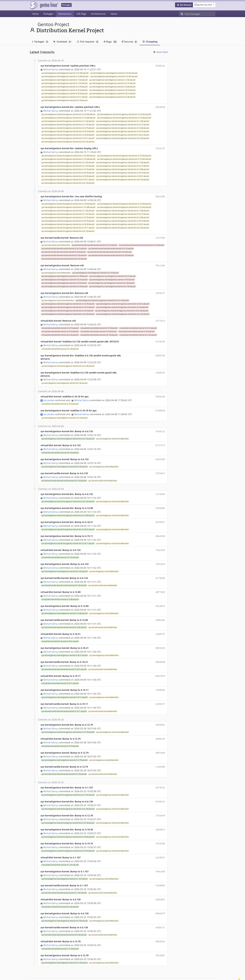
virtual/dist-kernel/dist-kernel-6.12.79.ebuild (60, 735)
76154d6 (160, 831)
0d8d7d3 (160, 353)
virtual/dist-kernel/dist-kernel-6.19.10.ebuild (60, 329)
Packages (48, 14)
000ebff (160, 899)
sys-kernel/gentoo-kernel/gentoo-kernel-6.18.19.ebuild (112, 90)
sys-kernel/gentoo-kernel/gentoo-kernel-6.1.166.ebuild (112, 80)
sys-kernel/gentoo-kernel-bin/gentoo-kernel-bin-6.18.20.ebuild (68, 134)
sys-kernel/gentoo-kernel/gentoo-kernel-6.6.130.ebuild (112, 97)
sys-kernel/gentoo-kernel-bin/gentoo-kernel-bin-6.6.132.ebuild (123, 312)
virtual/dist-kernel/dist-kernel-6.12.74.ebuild (60, 325)
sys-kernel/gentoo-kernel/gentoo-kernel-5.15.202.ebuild (114, 76)
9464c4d (160, 394)
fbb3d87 (160, 940)
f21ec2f (160, 148)
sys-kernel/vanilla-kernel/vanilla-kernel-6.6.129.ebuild (111, 254)
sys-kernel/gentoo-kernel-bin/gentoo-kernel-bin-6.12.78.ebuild (68, 302)
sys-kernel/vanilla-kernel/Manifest (56, 243)
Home (35, 14)
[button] (184, 5)
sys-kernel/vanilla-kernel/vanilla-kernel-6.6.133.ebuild (64, 476)
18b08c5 (160, 817)
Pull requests (88, 42)
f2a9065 (160, 872)
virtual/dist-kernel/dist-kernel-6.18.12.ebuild (138, 325)
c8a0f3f (160, 626)
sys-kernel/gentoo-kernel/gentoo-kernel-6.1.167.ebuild (64, 83)
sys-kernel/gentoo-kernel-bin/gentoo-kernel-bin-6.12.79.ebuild (68, 127)
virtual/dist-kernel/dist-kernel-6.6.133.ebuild (60, 448)
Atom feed (160, 52)
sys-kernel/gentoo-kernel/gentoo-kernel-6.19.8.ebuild (112, 278)
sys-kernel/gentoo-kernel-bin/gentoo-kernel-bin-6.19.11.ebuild (68, 138)
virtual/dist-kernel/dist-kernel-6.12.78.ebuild (99, 325)
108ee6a (160, 612)
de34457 (160, 517)
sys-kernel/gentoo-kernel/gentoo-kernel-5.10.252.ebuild (114, 73)
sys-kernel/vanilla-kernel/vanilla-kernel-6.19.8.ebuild (63, 250)
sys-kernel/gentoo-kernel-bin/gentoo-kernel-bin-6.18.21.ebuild (123, 134)
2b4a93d (160, 107)
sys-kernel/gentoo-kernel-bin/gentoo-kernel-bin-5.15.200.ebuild (68, 117)
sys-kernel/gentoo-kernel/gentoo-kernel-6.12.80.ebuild (112, 86)
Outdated (62, 42)
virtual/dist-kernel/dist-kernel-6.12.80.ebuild (60, 592)
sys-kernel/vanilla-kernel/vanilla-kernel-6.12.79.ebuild (64, 763)
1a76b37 (160, 844)
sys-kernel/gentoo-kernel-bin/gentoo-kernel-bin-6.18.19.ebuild (123, 131)
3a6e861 (160, 885)
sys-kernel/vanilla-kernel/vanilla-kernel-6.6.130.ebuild (64, 920)
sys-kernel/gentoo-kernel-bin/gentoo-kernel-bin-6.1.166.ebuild (123, 121)
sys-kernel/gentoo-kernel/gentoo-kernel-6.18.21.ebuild (112, 93)
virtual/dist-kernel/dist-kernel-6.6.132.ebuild (138, 332)
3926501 (160, 715)
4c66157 (160, 694)
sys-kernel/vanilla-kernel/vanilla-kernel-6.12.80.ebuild (64, 619)
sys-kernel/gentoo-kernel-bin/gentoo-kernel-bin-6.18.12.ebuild (123, 302)
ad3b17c (160, 913)
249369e (160, 503)
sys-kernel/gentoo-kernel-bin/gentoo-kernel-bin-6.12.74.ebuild (102, 298)
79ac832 (160, 544)
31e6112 (160, 428)
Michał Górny (51, 69)
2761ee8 (160, 803)
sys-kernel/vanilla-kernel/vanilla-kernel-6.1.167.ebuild (64, 879)
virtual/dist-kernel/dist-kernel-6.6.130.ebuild (60, 346)
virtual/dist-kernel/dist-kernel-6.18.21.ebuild (60, 633)
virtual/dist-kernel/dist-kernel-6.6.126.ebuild (60, 332)
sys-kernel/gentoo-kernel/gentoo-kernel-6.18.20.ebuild (64, 93)
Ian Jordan (49, 397)
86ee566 (160, 530)
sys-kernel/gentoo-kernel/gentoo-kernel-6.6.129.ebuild (64, 284)
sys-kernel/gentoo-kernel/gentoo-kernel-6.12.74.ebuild (95, 271)
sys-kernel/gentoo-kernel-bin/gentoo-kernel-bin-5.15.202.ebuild (124, 117)
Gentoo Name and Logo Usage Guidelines (134, 974)
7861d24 (160, 558)
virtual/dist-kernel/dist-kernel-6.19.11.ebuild (60, 674)
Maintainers (65, 14)
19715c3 (160, 318)
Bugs (110, 42)
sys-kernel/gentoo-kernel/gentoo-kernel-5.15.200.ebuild (65, 76)
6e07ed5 (160, 455)
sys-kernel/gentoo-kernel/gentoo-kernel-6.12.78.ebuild (64, 274)
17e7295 (160, 236)
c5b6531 (160, 370)
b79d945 (160, 407)
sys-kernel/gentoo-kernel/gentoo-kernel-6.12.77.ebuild (112, 83)
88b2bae (160, 926)
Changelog (150, 42)
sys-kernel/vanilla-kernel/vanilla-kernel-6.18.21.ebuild (64, 660)
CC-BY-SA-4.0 (101, 974)
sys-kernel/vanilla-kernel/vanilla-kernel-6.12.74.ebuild (94, 243)
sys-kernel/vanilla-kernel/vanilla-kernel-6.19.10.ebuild (111, 247)
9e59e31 (160, 790)
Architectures (98, 14)
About (114, 14)
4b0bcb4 (160, 728)
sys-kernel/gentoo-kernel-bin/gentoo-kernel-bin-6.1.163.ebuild (68, 121)
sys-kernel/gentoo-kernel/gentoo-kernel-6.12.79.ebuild (64, 86)
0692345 (160, 639)
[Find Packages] (200, 14)
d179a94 (160, 571)
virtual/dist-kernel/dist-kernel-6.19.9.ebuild (136, 329)
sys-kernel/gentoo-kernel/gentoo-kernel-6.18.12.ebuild (112, 274)
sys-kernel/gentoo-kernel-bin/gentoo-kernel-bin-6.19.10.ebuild (68, 305)
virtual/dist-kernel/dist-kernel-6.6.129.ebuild (99, 332)
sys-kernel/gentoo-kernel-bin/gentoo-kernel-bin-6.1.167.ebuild (68, 124)
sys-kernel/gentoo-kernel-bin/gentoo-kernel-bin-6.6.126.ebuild (122, 308)
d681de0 (160, 742)
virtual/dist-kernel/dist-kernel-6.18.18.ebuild (60, 401)
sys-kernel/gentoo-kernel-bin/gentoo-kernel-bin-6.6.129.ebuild (68, 312)
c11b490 (160, 756)
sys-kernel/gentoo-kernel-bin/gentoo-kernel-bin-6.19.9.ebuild (67, 308)
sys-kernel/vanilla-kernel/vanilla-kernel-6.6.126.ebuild (64, 254)
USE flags (81, 14)
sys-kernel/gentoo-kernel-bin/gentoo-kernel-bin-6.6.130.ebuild (123, 138)
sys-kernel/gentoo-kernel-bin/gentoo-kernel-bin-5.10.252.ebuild (124, 114)
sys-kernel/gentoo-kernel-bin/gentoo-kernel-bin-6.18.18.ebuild (68, 131)
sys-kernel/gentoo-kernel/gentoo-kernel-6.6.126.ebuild (111, 281)
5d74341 (160, 776)
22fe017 (160, 469)
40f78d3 (160, 585)
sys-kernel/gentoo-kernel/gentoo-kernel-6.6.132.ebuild (112, 284)
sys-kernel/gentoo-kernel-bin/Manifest (58, 298)
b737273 (160, 441)
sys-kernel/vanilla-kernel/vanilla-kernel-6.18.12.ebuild (64, 247)
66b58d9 (160, 653)
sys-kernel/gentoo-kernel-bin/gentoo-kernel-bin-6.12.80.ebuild (123, 127)
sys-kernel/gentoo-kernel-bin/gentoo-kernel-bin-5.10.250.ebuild (68, 114)
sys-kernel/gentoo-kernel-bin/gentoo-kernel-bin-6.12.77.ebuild (123, 124)
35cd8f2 (160, 598)
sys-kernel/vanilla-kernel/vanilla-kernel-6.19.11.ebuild (64, 701)
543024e (160, 66)
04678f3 (160, 667)
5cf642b (160, 339)
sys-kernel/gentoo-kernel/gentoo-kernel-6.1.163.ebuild (64, 80)
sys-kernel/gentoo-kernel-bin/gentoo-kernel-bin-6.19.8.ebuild (122, 305)
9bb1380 (160, 195)
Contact (211, 968)
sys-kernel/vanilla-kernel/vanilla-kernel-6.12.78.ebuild (141, 243)
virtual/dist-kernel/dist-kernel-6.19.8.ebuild (98, 329)
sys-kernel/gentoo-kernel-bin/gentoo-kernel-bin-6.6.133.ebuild (68, 141)
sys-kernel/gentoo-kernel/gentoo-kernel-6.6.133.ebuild (64, 100)
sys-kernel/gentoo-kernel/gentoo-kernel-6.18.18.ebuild (64, 90)
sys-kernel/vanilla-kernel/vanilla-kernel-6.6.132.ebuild (64, 257)
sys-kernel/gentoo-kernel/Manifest (56, 271)
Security (130, 42)
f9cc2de (160, 264)
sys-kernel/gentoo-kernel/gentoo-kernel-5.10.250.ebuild (65, 73)
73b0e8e (160, 680)
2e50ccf (160, 291)
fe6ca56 (160, 858)
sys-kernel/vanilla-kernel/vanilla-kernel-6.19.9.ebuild (109, 250)
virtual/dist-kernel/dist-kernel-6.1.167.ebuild (60, 852)
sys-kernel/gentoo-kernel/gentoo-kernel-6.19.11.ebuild (64, 97)
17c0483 (160, 489)
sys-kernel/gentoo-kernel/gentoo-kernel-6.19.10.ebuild (64, 278)
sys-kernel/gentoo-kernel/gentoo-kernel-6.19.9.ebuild (64, 281)
